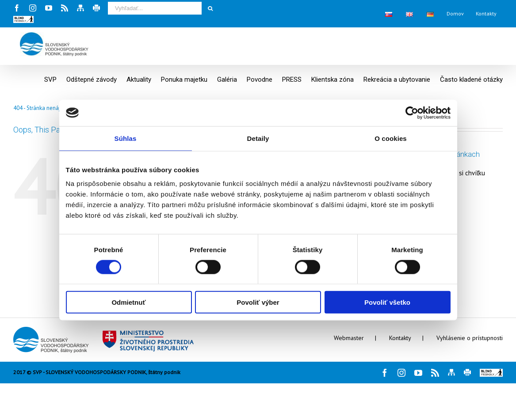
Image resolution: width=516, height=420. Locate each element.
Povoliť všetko (387, 302)
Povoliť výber (258, 302)
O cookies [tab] (391, 138)
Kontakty (400, 338)
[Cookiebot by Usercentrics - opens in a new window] (412, 113)
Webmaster (349, 338)
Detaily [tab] (258, 138)
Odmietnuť (128, 302)
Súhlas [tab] (126, 138)
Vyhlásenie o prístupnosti (470, 338)
